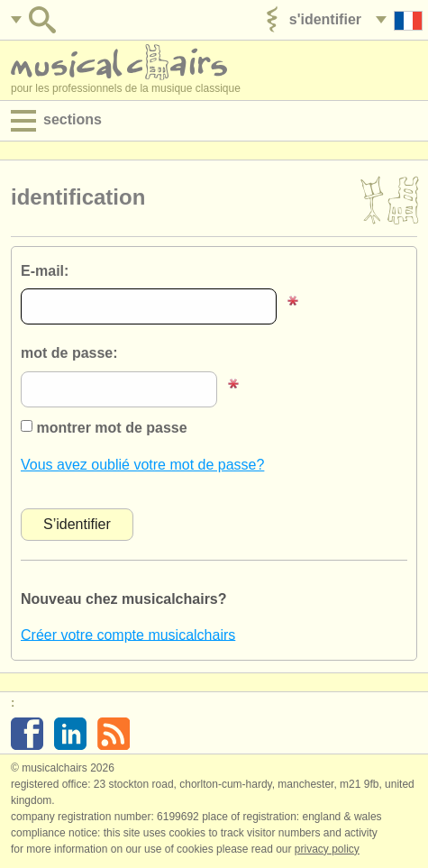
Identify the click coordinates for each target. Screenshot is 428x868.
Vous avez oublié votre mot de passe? (142, 465)
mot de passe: (69, 353)
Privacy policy (327, 849)
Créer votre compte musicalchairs (128, 634)
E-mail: (45, 271)
